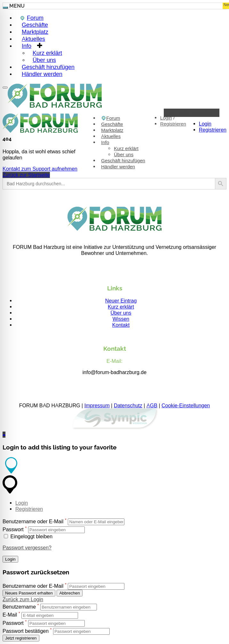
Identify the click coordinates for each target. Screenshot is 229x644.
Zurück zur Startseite (26, 175)
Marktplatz (112, 130)
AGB (152, 406)
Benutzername (19, 607)
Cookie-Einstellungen (186, 406)
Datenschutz (128, 406)
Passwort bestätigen (26, 631)
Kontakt (121, 325)
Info (27, 46)
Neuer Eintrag (121, 301)
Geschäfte (112, 124)
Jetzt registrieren (21, 638)
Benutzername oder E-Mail (33, 521)
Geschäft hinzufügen (123, 161)
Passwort (13, 529)
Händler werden (42, 74)
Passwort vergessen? (27, 548)
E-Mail (10, 615)
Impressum (97, 406)
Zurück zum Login (23, 599)
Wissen (121, 319)
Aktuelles (111, 136)
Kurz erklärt (126, 149)
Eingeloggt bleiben (28, 537)
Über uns (124, 155)
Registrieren (213, 130)
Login (205, 124)
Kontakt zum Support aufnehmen (40, 169)
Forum (111, 118)
